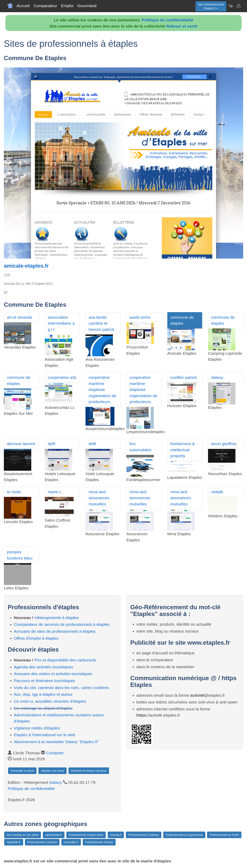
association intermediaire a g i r (61, 323)
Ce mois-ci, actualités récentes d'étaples (50, 701)
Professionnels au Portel (224, 835)
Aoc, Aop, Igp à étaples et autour (43, 694)
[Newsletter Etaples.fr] (231, 6)
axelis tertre (140, 317)
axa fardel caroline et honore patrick (101, 323)
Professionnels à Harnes (42, 842)
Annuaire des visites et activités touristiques (53, 674)
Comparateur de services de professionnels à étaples (62, 624)
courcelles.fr (71, 842)
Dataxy (56, 782)
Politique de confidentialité (168, 20)
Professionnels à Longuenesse (184, 835)
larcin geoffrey (224, 444)
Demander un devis (22, 771)
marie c (55, 492)
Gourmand (87, 6)
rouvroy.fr (116, 835)
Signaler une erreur (52, 771)
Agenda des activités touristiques (44, 667)
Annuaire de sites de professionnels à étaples (55, 631)
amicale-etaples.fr (26, 266)
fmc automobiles (140, 447)
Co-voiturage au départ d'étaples (43, 708)
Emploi (67, 6)
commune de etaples (182, 320)
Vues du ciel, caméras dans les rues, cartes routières (61, 688)
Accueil (23, 6)
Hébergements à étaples (57, 618)
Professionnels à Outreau (144, 835)
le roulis (14, 492)
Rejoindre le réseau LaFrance (89, 771)
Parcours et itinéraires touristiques (44, 681)
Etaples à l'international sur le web (45, 735)
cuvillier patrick (184, 377)
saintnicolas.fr (54, 835)
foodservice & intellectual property (183, 450)
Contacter (55, 753)
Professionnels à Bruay (99, 842)
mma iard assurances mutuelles (99, 498)
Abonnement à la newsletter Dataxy (56, 742)
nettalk (217, 492)
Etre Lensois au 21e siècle (23, 835)
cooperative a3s (62, 377)
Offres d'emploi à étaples (36, 638)
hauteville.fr (14, 842)
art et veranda (19, 317)
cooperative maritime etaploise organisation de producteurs (102, 389)
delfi (52, 444)
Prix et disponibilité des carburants (65, 660)
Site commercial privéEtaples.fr (211, 6)
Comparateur (45, 6)
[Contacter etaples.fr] (238, 6)
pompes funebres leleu (20, 555)
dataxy (217, 377)
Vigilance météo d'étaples (37, 728)
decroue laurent (21, 444)
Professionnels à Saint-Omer (86, 835)
